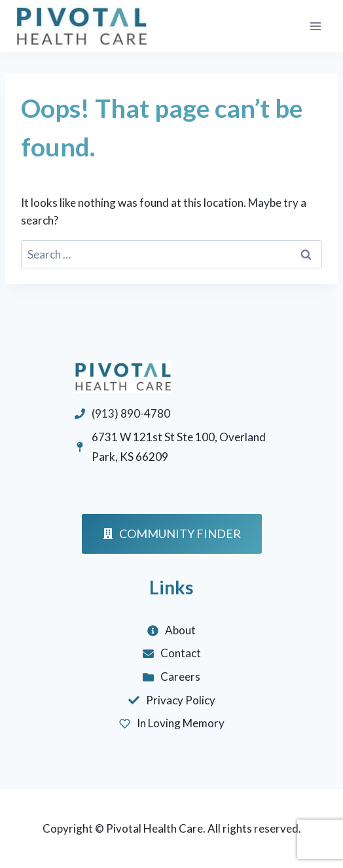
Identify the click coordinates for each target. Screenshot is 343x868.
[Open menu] (315, 26)
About (180, 630)
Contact (181, 653)
